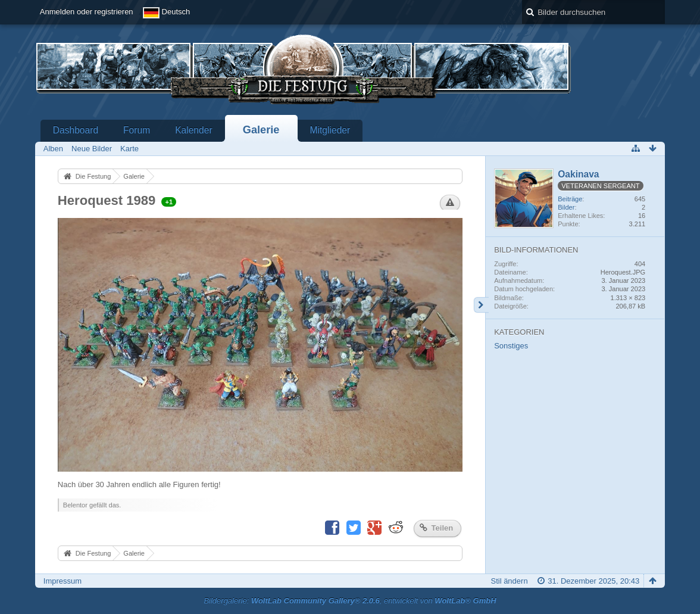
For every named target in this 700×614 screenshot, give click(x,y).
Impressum (62, 581)
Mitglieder (330, 130)
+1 (169, 202)
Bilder (566, 207)
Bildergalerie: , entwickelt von (350, 601)
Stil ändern (509, 581)
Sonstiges (511, 346)
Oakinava (578, 174)
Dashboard (76, 130)
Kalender (193, 130)
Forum (137, 130)
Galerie (261, 130)
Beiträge (570, 199)
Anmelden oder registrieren (87, 12)
